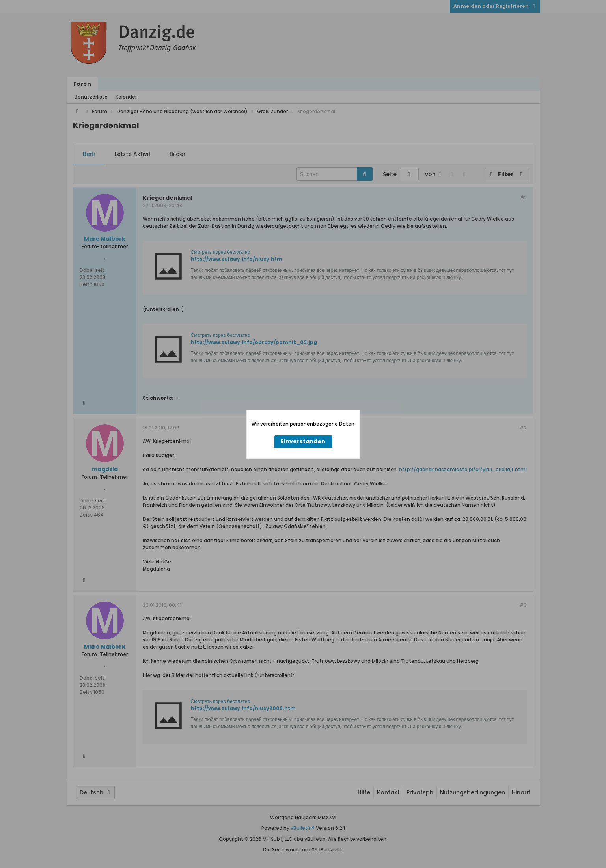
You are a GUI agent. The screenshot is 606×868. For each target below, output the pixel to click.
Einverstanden (303, 441)
